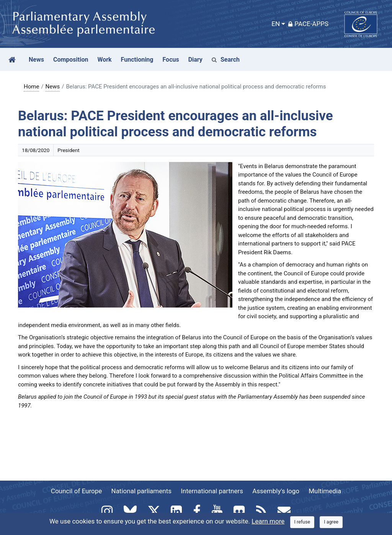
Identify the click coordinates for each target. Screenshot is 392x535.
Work (104, 60)
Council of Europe (76, 491)
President (68, 150)
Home (31, 87)
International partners (212, 491)
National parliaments (141, 491)
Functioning (137, 60)
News (53, 87)
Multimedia (325, 491)
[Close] (302, 522)
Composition (71, 60)
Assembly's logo (276, 491)
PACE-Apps (308, 24)
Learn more (268, 521)
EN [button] (276, 24)
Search (226, 60)
